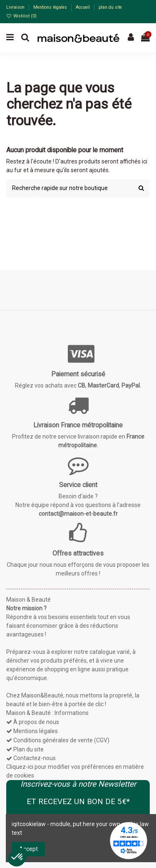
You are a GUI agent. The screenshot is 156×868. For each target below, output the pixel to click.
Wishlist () (21, 16)
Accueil (83, 7)
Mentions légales (51, 7)
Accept (28, 849)
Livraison (16, 7)
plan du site (110, 7)
